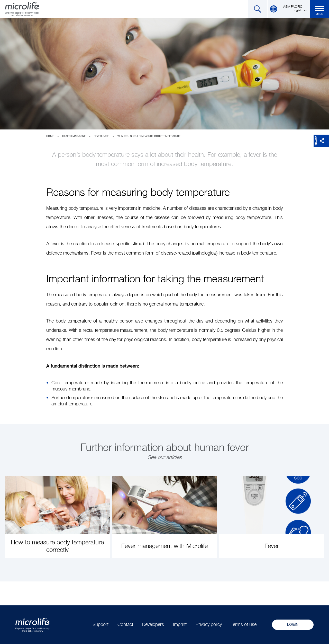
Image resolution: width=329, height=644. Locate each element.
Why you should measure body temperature (149, 136)
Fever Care (102, 136)
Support (100, 625)
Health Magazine (74, 136)
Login (293, 625)
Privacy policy (209, 625)
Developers (153, 625)
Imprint (180, 625)
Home (50, 136)
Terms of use (244, 625)
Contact (125, 625)
